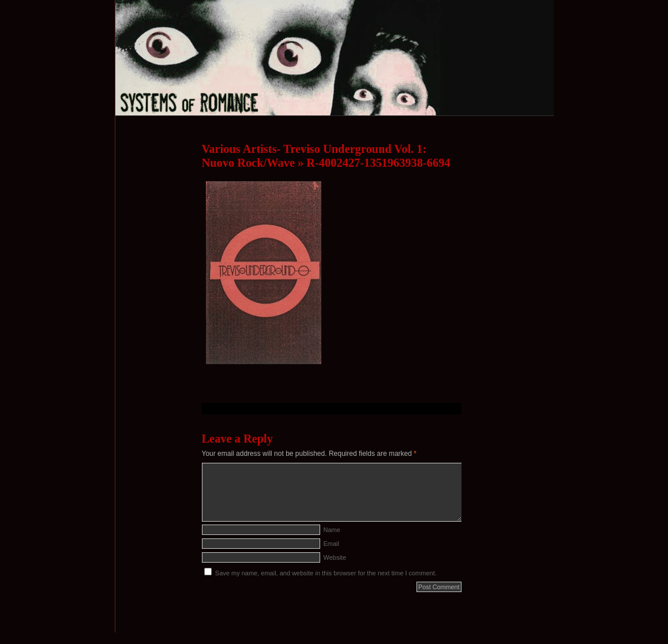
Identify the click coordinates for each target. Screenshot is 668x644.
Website (335, 557)
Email (332, 544)
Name (332, 530)
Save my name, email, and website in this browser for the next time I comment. (326, 573)
